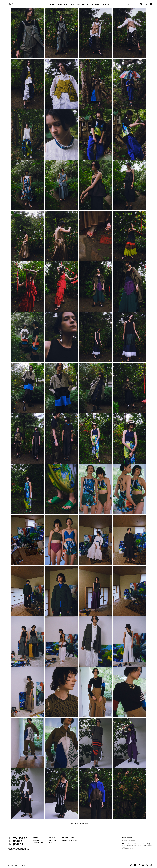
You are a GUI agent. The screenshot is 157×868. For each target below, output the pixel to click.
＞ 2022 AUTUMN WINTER (78, 824)
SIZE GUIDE (53, 840)
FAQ (50, 843)
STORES (35, 838)
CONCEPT (36, 840)
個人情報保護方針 (126, 849)
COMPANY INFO (38, 843)
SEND (150, 840)
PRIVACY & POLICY (68, 838)
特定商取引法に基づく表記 (70, 840)
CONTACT (52, 838)
